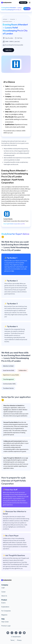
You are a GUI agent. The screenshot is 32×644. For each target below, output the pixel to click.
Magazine (4, 615)
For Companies (6, 611)
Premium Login (6, 626)
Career (3, 592)
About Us (4, 596)
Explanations (5, 607)
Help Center (5, 622)
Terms (12, 640)
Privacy (19, 640)
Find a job (23, 3)
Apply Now (27, 9)
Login (3, 588)
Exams (3, 603)
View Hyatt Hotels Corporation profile (14, 224)
